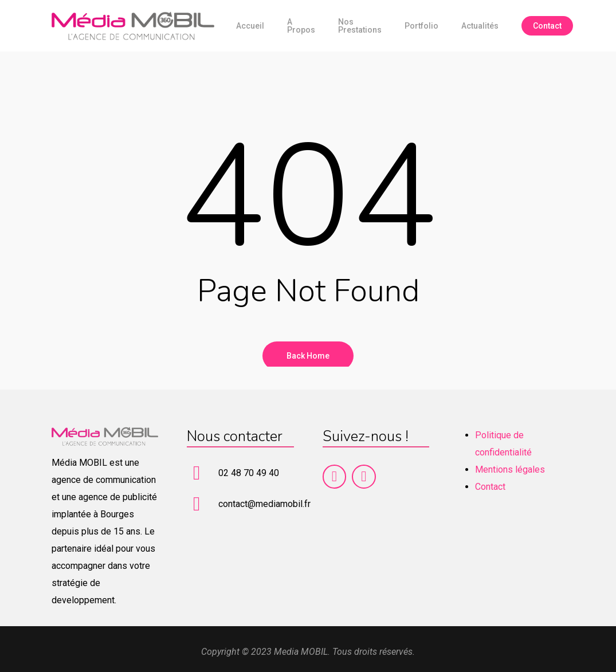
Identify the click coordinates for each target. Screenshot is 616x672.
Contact (490, 487)
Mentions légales (510, 469)
